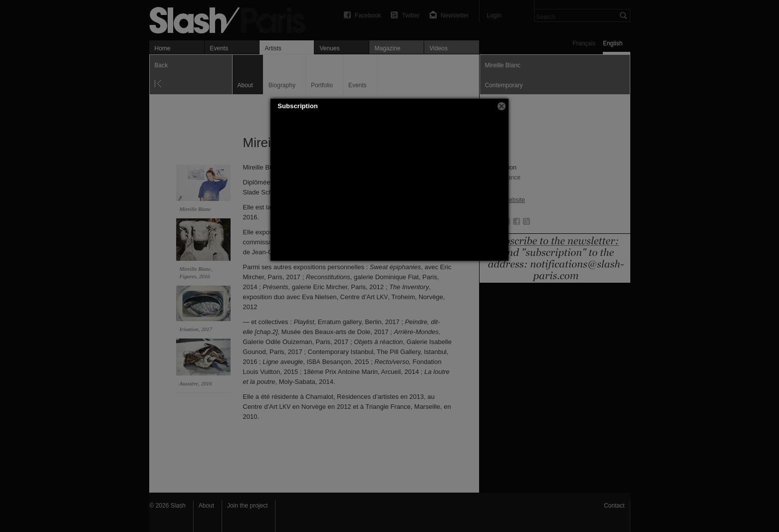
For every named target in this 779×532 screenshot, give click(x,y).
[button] (502, 106)
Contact (614, 506)
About (206, 506)
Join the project (247, 506)
